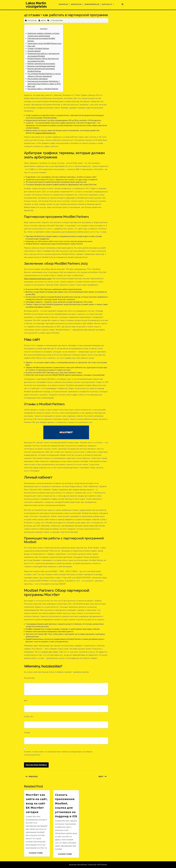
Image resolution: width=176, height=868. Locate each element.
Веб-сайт (31, 86)
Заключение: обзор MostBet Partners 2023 (45, 43)
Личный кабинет (34, 51)
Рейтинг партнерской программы (41, 64)
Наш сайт (31, 46)
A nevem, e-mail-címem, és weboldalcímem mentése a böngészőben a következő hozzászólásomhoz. (58, 753)
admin (43, 20)
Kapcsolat (107, 4)
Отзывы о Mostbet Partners (38, 49)
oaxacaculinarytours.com (45, 133)
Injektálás (76, 4)
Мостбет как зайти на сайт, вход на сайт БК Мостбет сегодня (37, 803)
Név (26, 701)
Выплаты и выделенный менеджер (41, 66)
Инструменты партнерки (38, 79)
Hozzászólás (29, 678)
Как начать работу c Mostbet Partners (43, 89)
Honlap (27, 733)
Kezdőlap (63, 4)
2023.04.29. (32, 20)
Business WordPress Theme (81, 865)
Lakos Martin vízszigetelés (36, 5)
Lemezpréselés (92, 4)
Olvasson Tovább (37, 853)
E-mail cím (29, 717)
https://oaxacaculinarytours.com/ (38, 279)
